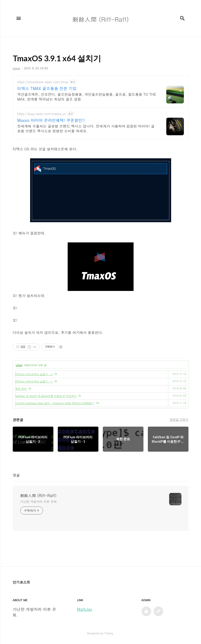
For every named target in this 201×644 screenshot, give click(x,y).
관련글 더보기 (179, 419)
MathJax (85, 609)
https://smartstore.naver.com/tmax (43, 82)
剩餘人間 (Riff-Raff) (38, 496)
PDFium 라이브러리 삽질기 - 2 (34, 374)
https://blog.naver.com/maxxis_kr (42, 114)
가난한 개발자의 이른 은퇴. (39, 501)
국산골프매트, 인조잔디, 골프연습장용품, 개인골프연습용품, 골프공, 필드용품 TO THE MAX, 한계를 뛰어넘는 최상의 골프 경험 (87, 97)
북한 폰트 (21, 389)
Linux (19, 365)
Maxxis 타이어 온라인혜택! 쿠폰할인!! (51, 120)
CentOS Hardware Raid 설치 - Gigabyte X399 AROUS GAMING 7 (55, 403)
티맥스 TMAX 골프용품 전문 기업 (47, 88)
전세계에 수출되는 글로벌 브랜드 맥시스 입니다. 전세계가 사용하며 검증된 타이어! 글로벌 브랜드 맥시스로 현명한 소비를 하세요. (86, 129)
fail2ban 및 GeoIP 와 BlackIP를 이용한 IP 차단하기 (46, 396)
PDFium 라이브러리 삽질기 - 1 (34, 381)
